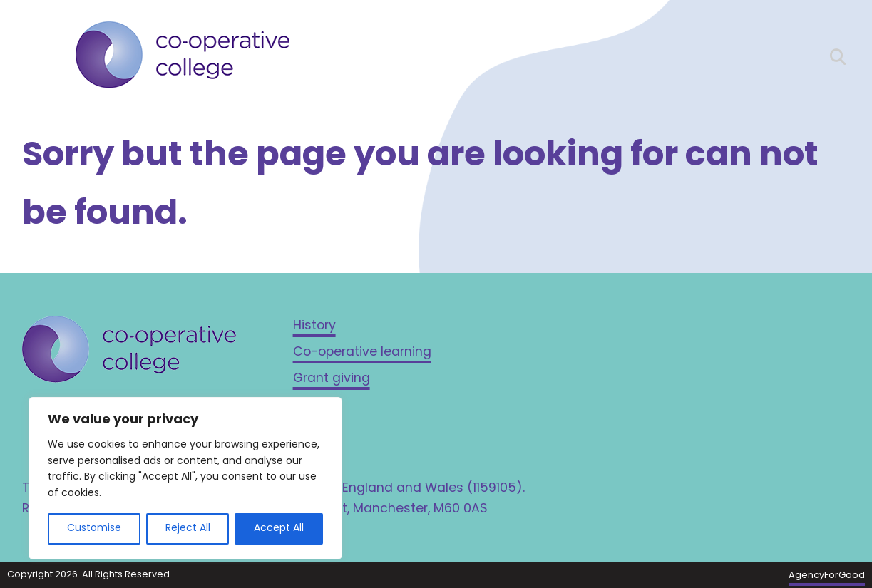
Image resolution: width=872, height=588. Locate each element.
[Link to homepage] (183, 58)
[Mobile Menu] (34, 53)
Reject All (188, 528)
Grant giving (332, 379)
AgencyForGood (827, 576)
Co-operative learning (362, 352)
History (314, 326)
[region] (185, 478)
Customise (94, 528)
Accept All (279, 528)
